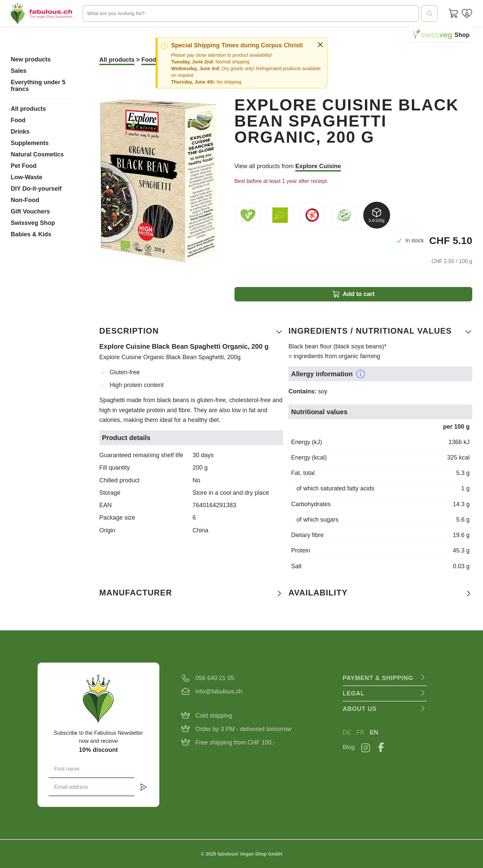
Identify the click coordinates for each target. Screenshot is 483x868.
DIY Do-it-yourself (36, 189)
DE (347, 732)
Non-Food (25, 200)
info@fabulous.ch (219, 691)
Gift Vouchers (30, 211)
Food (18, 120)
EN (374, 732)
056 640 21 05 (215, 678)
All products (28, 109)
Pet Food (24, 166)
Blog (349, 747)
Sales (19, 71)
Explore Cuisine (318, 166)
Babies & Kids (31, 234)
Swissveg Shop (33, 223)
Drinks (20, 132)
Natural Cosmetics (37, 154)
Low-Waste (26, 177)
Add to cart (353, 294)
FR (361, 732)
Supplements (30, 143)
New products (31, 59)
